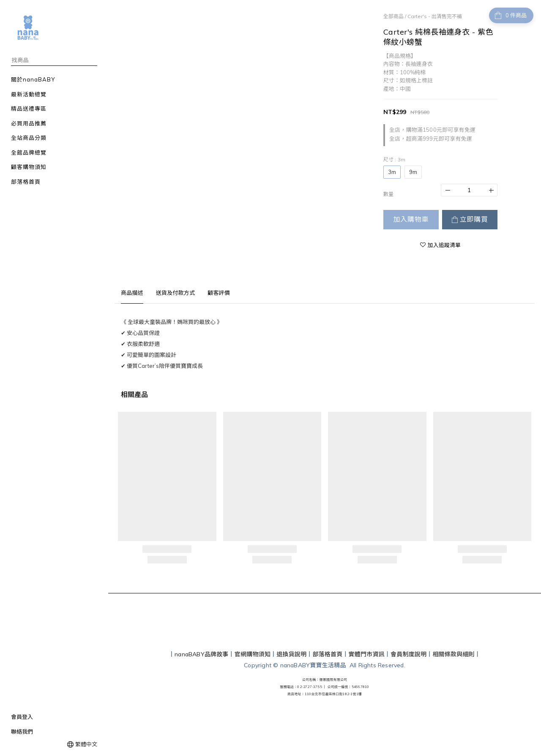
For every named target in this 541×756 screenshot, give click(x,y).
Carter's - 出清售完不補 (435, 16)
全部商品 (393, 16)
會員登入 (22, 717)
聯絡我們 (22, 732)
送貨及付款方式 (175, 293)
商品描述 (132, 293)
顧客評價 (219, 293)
